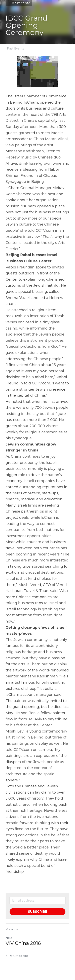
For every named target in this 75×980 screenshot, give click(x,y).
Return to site (19, 3)
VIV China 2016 (23, 943)
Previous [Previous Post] (12, 929)
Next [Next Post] (9, 938)
